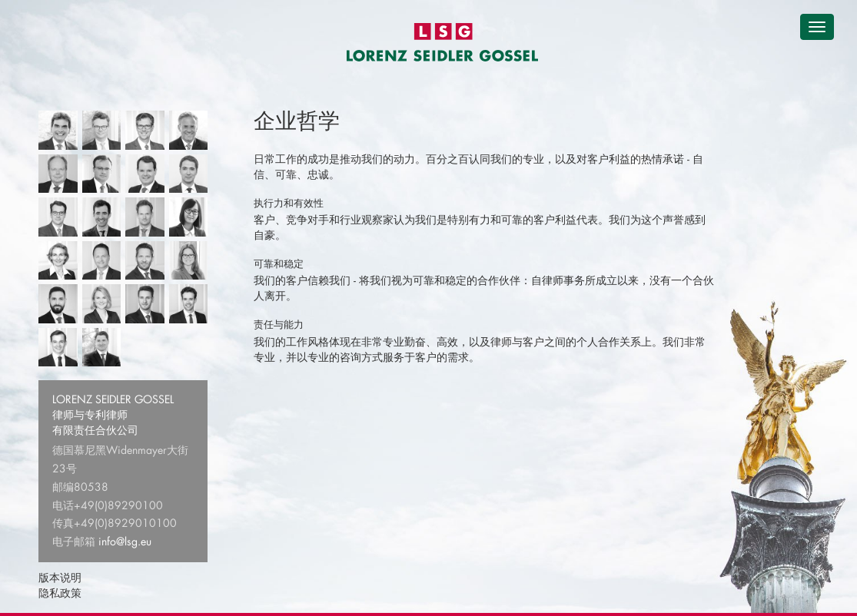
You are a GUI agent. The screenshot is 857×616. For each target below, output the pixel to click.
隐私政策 (60, 593)
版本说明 (60, 577)
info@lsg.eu (125, 541)
